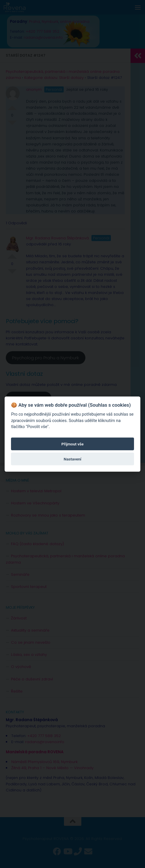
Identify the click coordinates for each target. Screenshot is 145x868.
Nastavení (72, 459)
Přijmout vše (72, 444)
